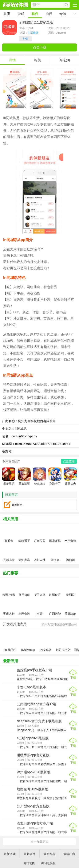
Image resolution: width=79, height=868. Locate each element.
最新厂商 (69, 854)
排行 (49, 14)
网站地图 (29, 863)
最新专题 (49, 854)
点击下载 (40, 47)
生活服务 (33, 33)
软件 (35, 14)
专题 (63, 14)
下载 (73, 678)
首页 (7, 14)
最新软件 (29, 854)
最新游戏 (10, 854)
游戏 (21, 14)
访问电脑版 (48, 863)
